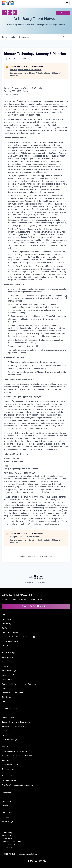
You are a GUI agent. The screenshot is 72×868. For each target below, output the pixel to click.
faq (63, 13)
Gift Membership (10, 740)
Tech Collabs (8, 697)
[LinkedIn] (15, 12)
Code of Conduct (8, 844)
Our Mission (7, 619)
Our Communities (9, 731)
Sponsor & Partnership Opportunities (16, 722)
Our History (6, 624)
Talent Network (9, 671)
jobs (13, 37)
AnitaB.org (33, 854)
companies (24, 37)
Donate (5, 713)
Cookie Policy (7, 839)
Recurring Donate (9, 718)
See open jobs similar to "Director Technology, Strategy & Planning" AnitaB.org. (35, 74)
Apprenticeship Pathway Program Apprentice (19, 684)
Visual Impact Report (10, 765)
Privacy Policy (7, 833)
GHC (5, 702)
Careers (6, 646)
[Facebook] (10, 12)
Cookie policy (40, 582)
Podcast (6, 806)
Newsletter (8, 822)
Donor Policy (7, 847)
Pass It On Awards (10, 781)
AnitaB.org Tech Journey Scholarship (18, 785)
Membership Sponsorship (13, 726)
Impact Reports (9, 760)
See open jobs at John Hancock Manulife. (26, 70)
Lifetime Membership (10, 679)
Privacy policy (30, 582)
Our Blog (7, 801)
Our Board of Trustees (11, 633)
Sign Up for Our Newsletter (36, 606)
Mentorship (8, 657)
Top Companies (9, 769)
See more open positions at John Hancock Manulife (36, 557)
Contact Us (8, 817)
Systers (6, 735)
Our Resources (9, 797)
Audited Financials (10, 641)
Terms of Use (7, 835)
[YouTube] (36, 861)
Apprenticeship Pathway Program (15, 662)
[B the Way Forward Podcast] (45, 861)
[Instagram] (5, 12)
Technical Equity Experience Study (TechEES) (20, 756)
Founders (6, 666)
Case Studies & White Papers (14, 751)
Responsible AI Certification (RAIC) (15, 693)
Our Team (6, 628)
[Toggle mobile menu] (67, 3)
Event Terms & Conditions (12, 841)
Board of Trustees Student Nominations (18, 637)
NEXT (4, 688)
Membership (8, 675)
